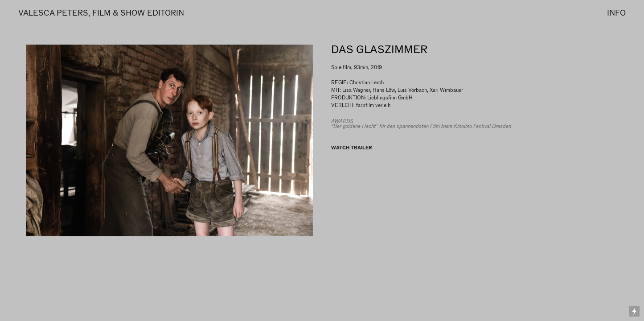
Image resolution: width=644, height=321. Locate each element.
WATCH (340, 148)
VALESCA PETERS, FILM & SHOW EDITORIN (101, 13)
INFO (616, 13)
